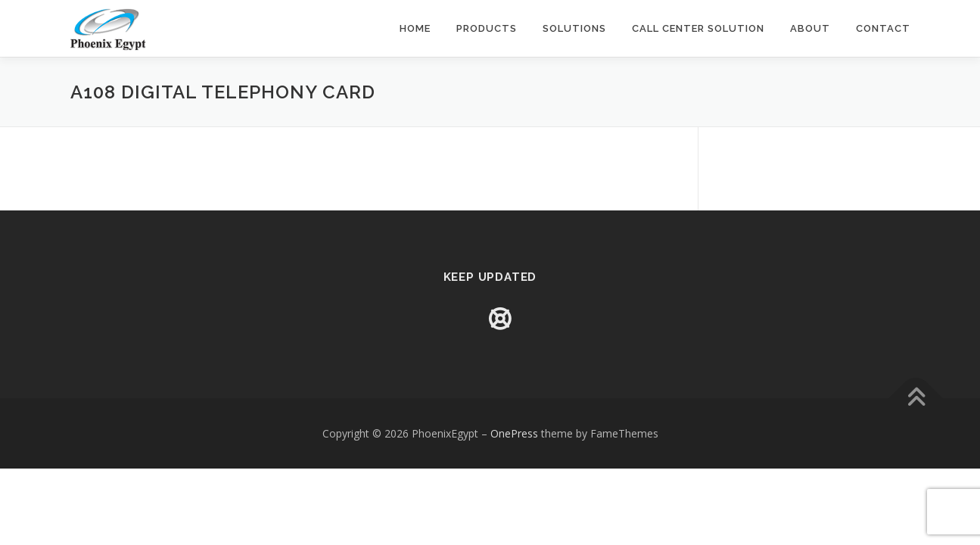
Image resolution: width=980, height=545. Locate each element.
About (810, 28)
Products (487, 28)
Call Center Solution (698, 28)
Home (415, 28)
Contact (883, 28)
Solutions (574, 28)
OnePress (514, 433)
